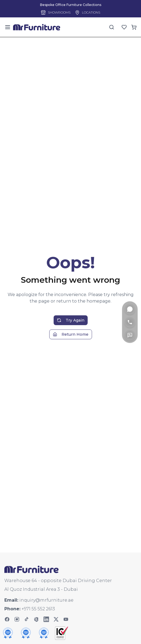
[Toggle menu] (8, 27)
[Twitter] (56, 619)
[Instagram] (17, 619)
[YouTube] (66, 619)
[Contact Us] (130, 335)
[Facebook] (7, 619)
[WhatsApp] (130, 309)
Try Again (71, 326)
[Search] (112, 27)
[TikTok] (27, 619)
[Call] (130, 322)
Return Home (71, 340)
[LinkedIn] (46, 619)
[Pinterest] (36, 619)
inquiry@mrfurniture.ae (46, 600)
